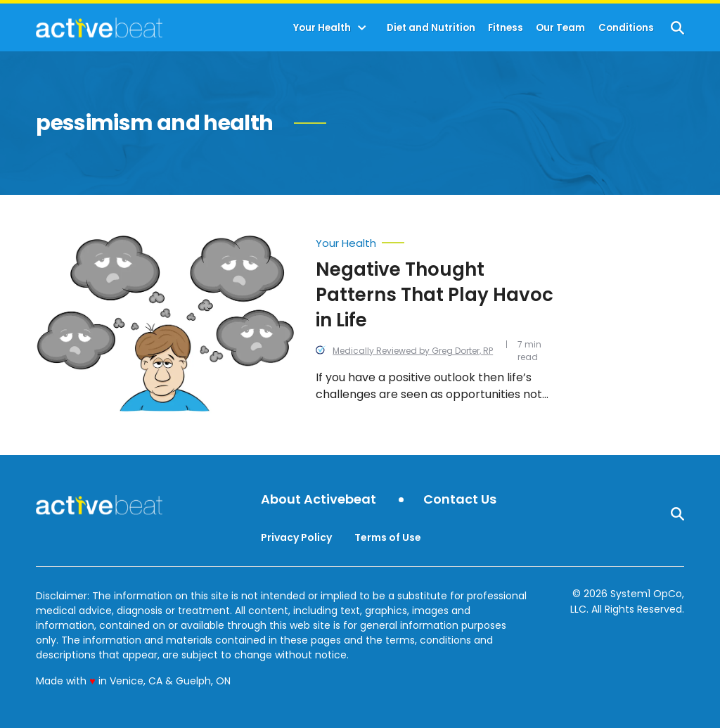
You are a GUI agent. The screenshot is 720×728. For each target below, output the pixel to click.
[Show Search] (677, 28)
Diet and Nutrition (431, 28)
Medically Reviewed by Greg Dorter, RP (413, 351)
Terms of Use (388, 537)
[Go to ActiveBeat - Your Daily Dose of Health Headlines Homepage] (99, 27)
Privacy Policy (296, 537)
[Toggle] (362, 28)
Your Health (322, 28)
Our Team (560, 28)
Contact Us (460, 500)
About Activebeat (319, 500)
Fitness (506, 28)
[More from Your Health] (435, 240)
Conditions (626, 28)
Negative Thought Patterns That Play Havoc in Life (435, 295)
